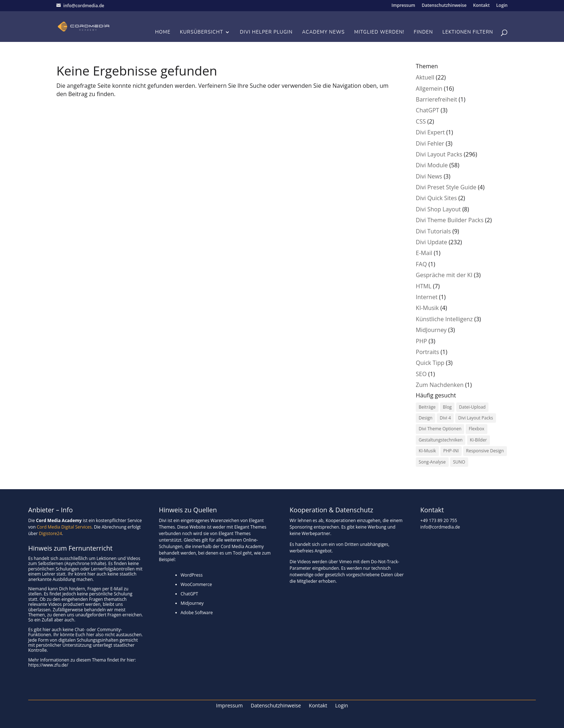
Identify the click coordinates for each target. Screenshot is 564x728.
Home (163, 33)
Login (502, 6)
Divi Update (431, 242)
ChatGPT (428, 110)
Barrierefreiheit (436, 99)
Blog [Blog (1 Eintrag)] (447, 407)
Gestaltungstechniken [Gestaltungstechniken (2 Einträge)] (441, 440)
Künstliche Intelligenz (444, 319)
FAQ (421, 264)
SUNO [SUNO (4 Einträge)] (459, 462)
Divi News (429, 176)
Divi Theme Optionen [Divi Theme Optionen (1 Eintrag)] (440, 429)
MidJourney (431, 330)
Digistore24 (50, 533)
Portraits (427, 352)
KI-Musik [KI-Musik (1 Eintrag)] (427, 451)
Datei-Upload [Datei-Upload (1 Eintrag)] (473, 407)
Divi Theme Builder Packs (450, 220)
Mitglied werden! (379, 33)
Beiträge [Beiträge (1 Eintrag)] (427, 407)
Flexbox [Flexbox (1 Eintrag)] (476, 429)
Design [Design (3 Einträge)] (426, 418)
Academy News (324, 33)
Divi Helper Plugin (266, 33)
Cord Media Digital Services (64, 527)
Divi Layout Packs (439, 154)
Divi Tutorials (433, 231)
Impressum (403, 6)
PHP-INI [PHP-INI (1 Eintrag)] (451, 451)
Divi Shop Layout (438, 209)
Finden (424, 33)
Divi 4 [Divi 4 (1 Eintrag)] (445, 418)
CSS (421, 121)
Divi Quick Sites (436, 198)
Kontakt (481, 6)
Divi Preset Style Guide (446, 187)
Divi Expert (430, 132)
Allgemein (429, 89)
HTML (424, 286)
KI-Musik (427, 308)
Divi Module (432, 165)
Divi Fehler (430, 143)
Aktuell (425, 77)
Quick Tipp (430, 363)
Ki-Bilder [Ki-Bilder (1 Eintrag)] (478, 440)
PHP (421, 341)
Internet (427, 297)
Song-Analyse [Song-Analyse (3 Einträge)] (432, 462)
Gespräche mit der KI (444, 275)
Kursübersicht (202, 33)
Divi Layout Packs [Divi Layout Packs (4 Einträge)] (475, 418)
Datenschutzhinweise (444, 6)
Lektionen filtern (468, 33)
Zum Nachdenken (440, 385)
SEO (421, 374)
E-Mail (424, 253)
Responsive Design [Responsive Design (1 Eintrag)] (485, 451)
